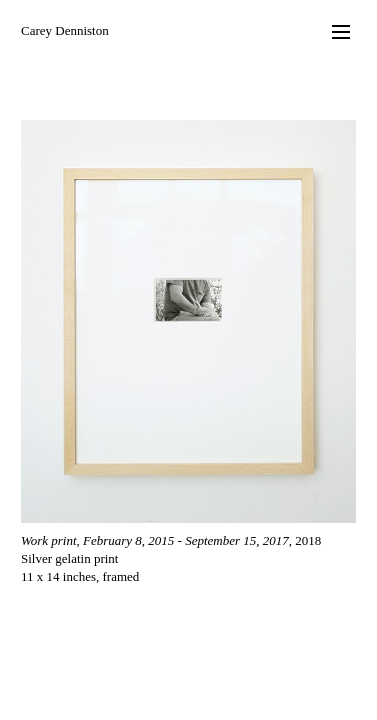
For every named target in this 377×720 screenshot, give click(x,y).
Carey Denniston (65, 30)
